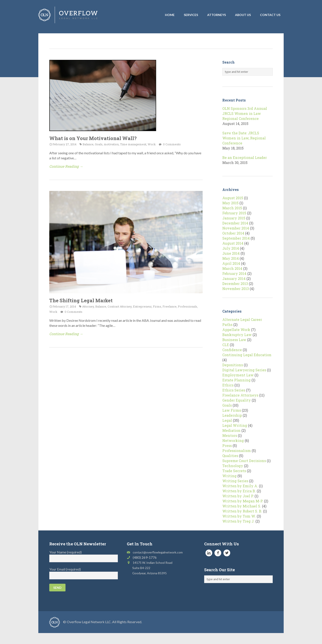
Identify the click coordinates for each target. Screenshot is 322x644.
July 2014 (231, 248)
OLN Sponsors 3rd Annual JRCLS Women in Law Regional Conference (245, 113)
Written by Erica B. (239, 491)
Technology (233, 466)
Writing (229, 476)
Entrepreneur (142, 306)
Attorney (88, 306)
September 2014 (236, 238)
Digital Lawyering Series (244, 370)
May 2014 (231, 258)
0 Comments (172, 144)
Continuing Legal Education (247, 355)
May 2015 (230, 203)
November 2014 (236, 228)
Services (191, 15)
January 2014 (234, 278)
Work (152, 144)
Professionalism (237, 451)
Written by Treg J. (238, 521)
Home (170, 15)
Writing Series (235, 481)
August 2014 (233, 243)
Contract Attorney (120, 306)
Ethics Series (234, 390)
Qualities (230, 456)
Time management (133, 144)
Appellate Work (236, 330)
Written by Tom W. (239, 516)
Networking (233, 440)
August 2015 (233, 198)
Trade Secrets (234, 471)
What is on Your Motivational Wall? (93, 138)
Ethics (228, 385)
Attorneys (217, 15)
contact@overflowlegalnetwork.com (158, 552)
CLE (226, 345)
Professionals (188, 306)
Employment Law (238, 375)
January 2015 (234, 218)
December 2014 (235, 223)
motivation (111, 144)
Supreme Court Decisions (244, 461)
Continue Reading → (66, 166)
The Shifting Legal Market (81, 300)
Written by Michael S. (242, 506)
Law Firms (232, 410)
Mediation (231, 430)
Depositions (233, 365)
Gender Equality (237, 400)
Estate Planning (236, 380)
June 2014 (231, 253)
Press (227, 446)
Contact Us (270, 15)
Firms (157, 306)
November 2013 (236, 289)
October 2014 (233, 233)
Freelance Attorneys (240, 395)
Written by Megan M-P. (243, 501)
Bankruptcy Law (237, 335)
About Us (243, 15)
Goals (99, 144)
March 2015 (232, 208)
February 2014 (234, 273)
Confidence (232, 350)
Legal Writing (235, 425)
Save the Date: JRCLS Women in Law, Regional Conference (244, 138)
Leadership (232, 415)
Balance (88, 144)
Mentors (230, 435)
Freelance (170, 306)
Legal (227, 420)
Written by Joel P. (238, 496)
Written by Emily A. (240, 486)
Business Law (234, 340)
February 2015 (234, 213)
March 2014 (232, 268)
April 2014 (231, 263)
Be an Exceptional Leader (245, 157)
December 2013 (235, 284)
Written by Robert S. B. (242, 511)
